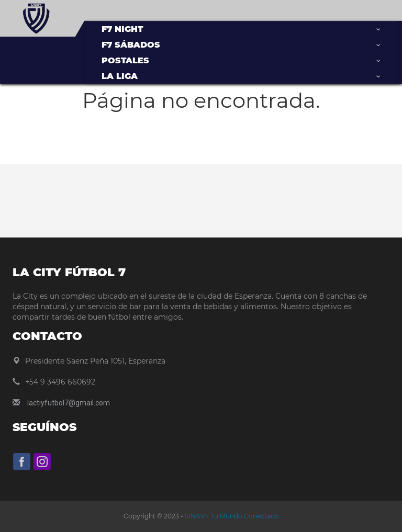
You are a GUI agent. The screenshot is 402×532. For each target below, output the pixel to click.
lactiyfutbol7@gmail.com (69, 403)
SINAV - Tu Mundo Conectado (231, 516)
